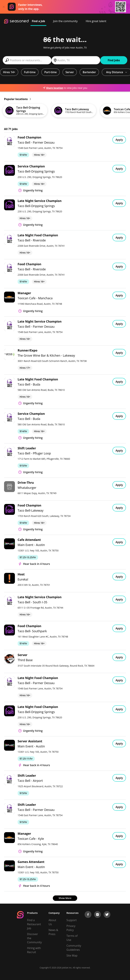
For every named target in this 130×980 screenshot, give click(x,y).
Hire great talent (96, 21)
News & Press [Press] (53, 932)
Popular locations (17, 99)
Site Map (72, 955)
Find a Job (38, 21)
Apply (119, 140)
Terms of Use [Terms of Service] (72, 938)
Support (72, 920)
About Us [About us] (52, 922)
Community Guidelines (74, 948)
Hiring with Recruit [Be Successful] (34, 950)
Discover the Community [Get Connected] (34, 938)
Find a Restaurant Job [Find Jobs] (34, 924)
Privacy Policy (71, 928)
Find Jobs (114, 60)
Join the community (65, 21)
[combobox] (27, 60)
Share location (53, 88)
